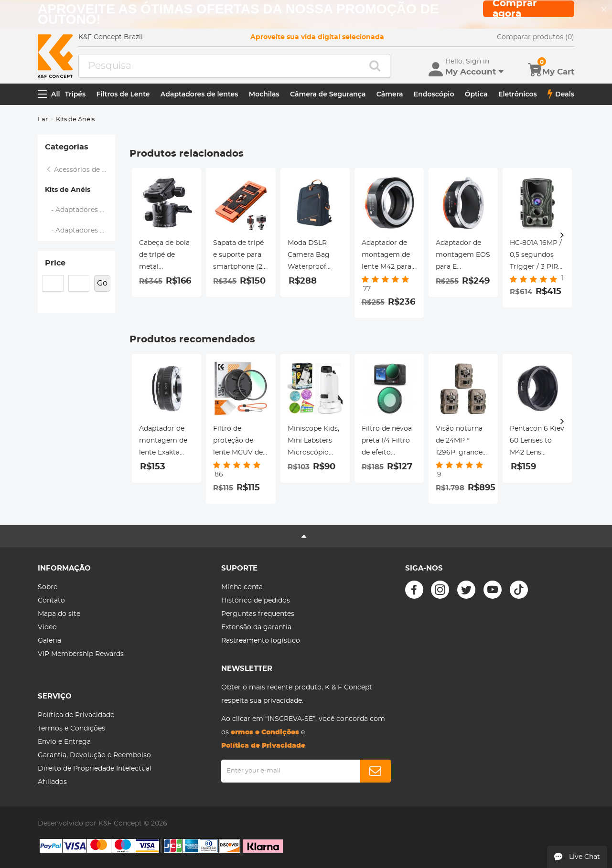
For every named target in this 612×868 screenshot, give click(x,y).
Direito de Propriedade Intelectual (95, 769)
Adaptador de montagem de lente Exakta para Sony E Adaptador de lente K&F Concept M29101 (166, 442)
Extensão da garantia (256, 627)
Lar (43, 120)
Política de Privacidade (76, 715)
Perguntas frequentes (258, 614)
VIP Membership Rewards (81, 654)
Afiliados (52, 782)
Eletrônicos (518, 94)
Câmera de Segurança (328, 94)
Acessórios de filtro (80, 170)
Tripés (75, 94)
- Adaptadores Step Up (80, 210)
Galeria (49, 641)
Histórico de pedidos (256, 601)
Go (102, 283)
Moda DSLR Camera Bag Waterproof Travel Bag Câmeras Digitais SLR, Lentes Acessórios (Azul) (309, 256)
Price (55, 263)
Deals (561, 94)
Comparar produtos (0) (536, 37)
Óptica (476, 94)
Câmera (390, 94)
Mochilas (264, 94)
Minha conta (242, 587)
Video (47, 627)
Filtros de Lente (123, 94)
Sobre (48, 587)
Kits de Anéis (68, 190)
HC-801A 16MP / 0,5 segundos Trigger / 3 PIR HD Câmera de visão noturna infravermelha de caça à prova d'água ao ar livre (536, 256)
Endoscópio (434, 94)
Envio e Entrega (64, 742)
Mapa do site (59, 614)
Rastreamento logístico (261, 641)
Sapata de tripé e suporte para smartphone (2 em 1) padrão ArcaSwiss (238, 256)
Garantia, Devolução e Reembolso (94, 755)
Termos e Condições (71, 729)
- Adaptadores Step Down (80, 231)
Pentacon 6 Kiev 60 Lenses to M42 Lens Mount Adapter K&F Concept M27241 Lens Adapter (537, 442)
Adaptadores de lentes (199, 94)
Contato (51, 601)
